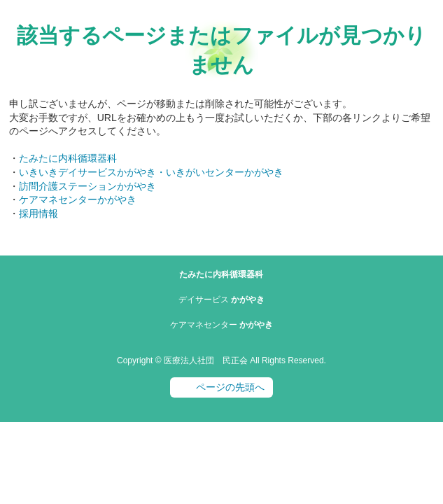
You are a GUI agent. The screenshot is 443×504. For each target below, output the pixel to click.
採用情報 (38, 213)
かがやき (221, 300)
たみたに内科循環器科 (68, 158)
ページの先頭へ (230, 387)
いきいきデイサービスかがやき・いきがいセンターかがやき (151, 172)
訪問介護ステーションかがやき (87, 186)
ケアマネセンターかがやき (78, 199)
